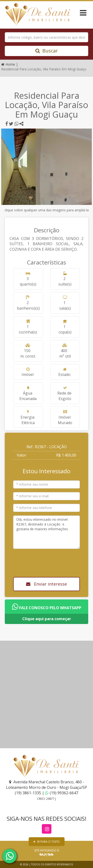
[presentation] (48, 561)
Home (9, 64)
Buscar (47, 51)
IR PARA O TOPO (46, 842)
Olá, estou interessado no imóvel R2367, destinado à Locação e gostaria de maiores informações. (46, 532)
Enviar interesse (46, 584)
